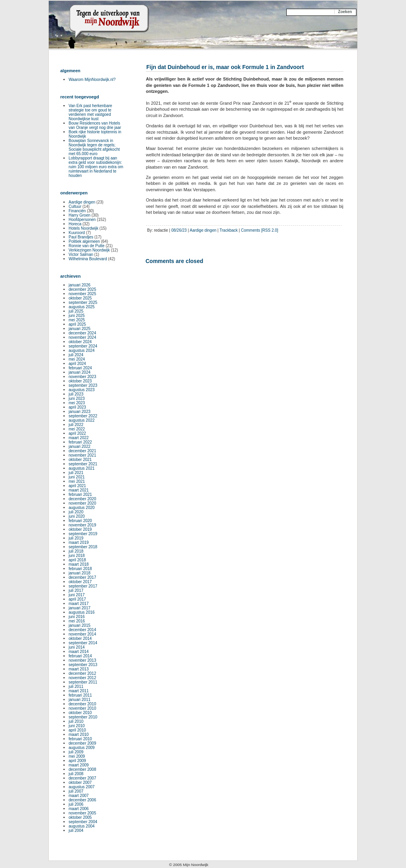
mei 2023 (77, 403)
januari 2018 (79, 573)
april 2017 (77, 599)
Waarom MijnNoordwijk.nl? (92, 80)
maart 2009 (79, 765)
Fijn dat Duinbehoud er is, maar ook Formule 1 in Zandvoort (225, 67)
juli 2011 (76, 687)
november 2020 (82, 503)
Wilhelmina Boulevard (88, 259)
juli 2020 (76, 512)
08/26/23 (179, 230)
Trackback (229, 230)
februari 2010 (80, 739)
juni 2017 (77, 595)
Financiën (77, 211)
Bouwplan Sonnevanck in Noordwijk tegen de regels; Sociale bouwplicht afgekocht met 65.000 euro (94, 147)
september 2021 (83, 464)
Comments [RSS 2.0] (260, 230)
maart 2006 (79, 809)
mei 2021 (77, 481)
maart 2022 (79, 438)
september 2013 (83, 665)
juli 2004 (76, 831)
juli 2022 (76, 425)
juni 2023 (77, 398)
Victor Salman (81, 254)
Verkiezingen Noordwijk (89, 250)
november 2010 (82, 708)
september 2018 (83, 547)
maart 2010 (79, 735)
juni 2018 (77, 556)
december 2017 (82, 577)
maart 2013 (79, 669)
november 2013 (82, 660)
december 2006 (82, 800)
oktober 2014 (80, 639)
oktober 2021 (80, 460)
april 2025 (77, 324)
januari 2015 (79, 625)
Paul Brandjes (81, 237)
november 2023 (82, 377)
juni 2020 (77, 516)
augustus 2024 (82, 350)
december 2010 (82, 704)
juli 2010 (76, 721)
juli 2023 (76, 394)
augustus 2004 (82, 826)
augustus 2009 (82, 748)
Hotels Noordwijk (83, 228)
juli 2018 (76, 551)
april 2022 (77, 433)
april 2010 (77, 730)
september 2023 (83, 385)
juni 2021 (77, 477)
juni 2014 (77, 647)
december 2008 (82, 769)
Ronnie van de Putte (87, 246)
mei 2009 (77, 756)
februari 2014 (80, 656)
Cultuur (75, 206)
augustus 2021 (82, 468)
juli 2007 (76, 791)
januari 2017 (79, 608)
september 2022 (83, 416)
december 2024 (82, 333)
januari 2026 (79, 285)
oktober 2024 (80, 342)
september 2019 (83, 534)
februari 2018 (80, 569)
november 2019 (82, 525)
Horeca (75, 224)
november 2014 (82, 634)
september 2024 (83, 346)
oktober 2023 (80, 381)
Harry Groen (79, 215)
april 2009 (77, 761)
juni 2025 (77, 316)
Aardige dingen (203, 230)
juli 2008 (76, 774)
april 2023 (77, 407)
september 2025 (83, 302)
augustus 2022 (82, 420)
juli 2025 (76, 311)
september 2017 (83, 586)
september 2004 (83, 822)
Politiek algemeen (84, 241)
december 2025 (82, 289)
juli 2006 (76, 804)
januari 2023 (79, 412)
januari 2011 (79, 700)
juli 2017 (76, 591)
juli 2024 (76, 355)
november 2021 (82, 455)
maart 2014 (79, 652)
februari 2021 (80, 494)
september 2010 (83, 717)
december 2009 (82, 743)
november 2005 (82, 813)
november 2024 (82, 337)
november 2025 (82, 294)
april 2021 (77, 486)
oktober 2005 (80, 817)
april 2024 (77, 364)
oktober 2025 (80, 298)
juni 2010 (77, 726)
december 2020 (82, 499)
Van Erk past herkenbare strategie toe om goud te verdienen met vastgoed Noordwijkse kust (90, 112)
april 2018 (77, 560)
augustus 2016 (82, 612)
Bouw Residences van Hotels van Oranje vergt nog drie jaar (95, 125)
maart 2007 (79, 796)
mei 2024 (77, 359)
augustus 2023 (82, 390)
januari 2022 (79, 446)
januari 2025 (79, 329)
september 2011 (83, 682)
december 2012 (82, 673)
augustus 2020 (82, 508)
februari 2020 (80, 521)
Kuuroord (77, 233)
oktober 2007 (80, 783)
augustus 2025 (82, 307)
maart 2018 (79, 564)
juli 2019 (76, 538)
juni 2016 (77, 617)
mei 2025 (77, 320)
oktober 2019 (80, 529)
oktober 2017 (80, 582)
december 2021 (82, 451)
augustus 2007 (82, 787)
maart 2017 (79, 604)
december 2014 (82, 630)
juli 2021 (76, 473)
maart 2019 (79, 542)
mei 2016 (77, 621)
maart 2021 (79, 490)
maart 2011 (79, 691)
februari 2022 (80, 442)
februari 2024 (80, 368)
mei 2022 (77, 429)
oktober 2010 (80, 713)
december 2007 (82, 778)
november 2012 (82, 678)
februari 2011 (80, 695)
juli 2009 (76, 752)
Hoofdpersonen (82, 220)
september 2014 (83, 643)
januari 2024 (79, 372)
